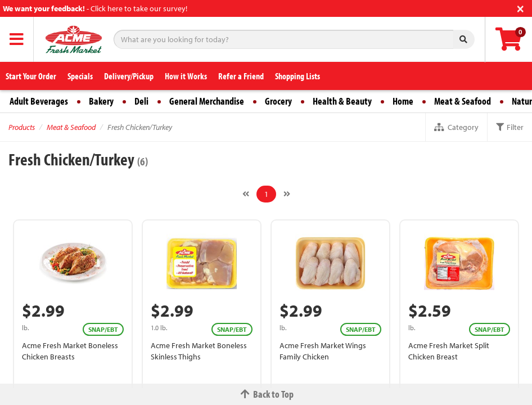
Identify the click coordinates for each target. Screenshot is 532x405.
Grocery (278, 101)
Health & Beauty (342, 101)
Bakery (101, 101)
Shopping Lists (297, 76)
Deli (141, 101)
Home (403, 101)
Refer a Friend (241, 76)
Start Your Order (31, 76)
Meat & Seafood (463, 101)
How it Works (186, 76)
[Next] (287, 194)
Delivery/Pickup (129, 76)
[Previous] (246, 194)
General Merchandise (207, 101)
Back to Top (266, 394)
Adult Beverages (39, 101)
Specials (80, 76)
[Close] (520, 8)
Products (22, 127)
